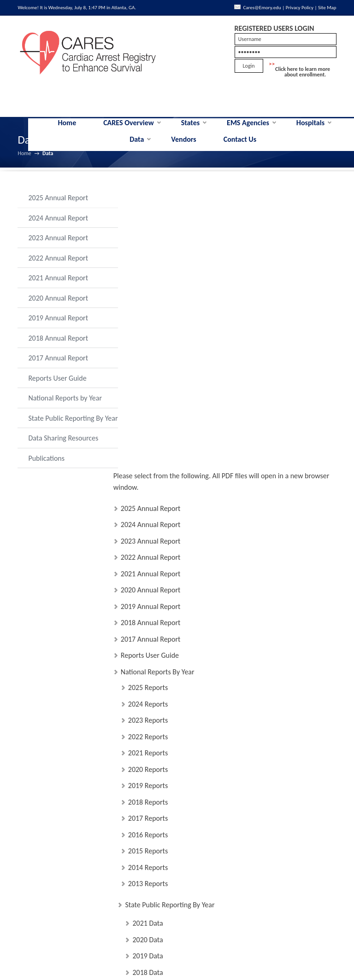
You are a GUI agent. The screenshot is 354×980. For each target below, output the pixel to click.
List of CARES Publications (171, 878)
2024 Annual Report (58, 226)
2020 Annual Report (58, 306)
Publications (46, 475)
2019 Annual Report (58, 326)
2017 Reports (148, 542)
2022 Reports (148, 461)
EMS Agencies (248, 130)
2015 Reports (148, 575)
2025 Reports (148, 412)
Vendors (183, 147)
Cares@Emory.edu (272, 8)
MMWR (144, 911)
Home (67, 130)
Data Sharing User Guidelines (176, 764)
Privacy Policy (310, 8)
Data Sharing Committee (169, 780)
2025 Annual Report (58, 206)
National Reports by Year (65, 406)
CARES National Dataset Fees (175, 797)
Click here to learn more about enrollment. (303, 80)
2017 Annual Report (58, 366)
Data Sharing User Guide (169, 748)
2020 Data (147, 664)
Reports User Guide (57, 386)
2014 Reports (148, 591)
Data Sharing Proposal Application (183, 846)
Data (137, 147)
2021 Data (147, 647)
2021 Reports (148, 477)
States (191, 130)
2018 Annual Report (58, 346)
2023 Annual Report (58, 246)
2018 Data (147, 696)
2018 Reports (148, 526)
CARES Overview (129, 130)
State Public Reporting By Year (66, 431)
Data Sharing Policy (161, 731)
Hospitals (310, 130)
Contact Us (240, 147)
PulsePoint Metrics (160, 927)
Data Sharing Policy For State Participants (193, 829)
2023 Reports (148, 444)
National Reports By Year (158, 396)
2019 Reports (148, 510)
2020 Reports (148, 493)
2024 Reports (148, 428)
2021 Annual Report (58, 286)
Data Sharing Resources (63, 455)
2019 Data (147, 680)
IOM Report (150, 894)
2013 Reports (148, 608)
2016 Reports (148, 559)
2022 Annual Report (58, 266)
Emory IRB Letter (157, 813)
